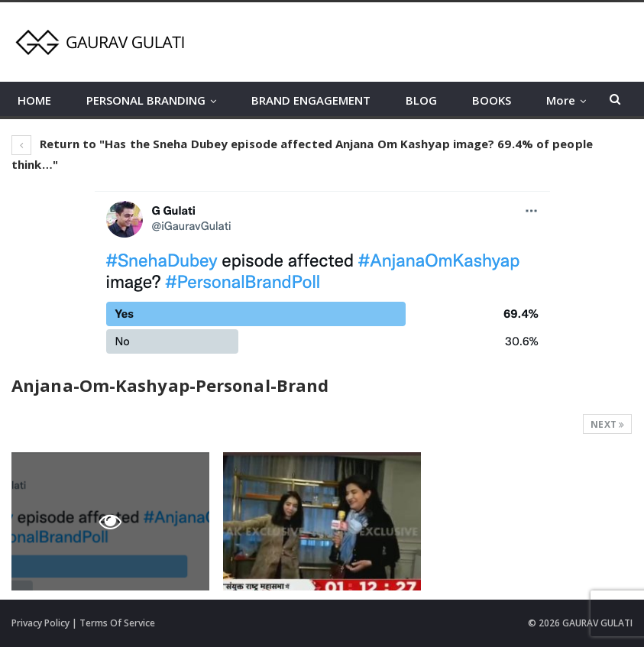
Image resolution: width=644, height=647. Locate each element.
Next (607, 424)
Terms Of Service (117, 623)
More (561, 100)
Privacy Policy (40, 623)
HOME (34, 100)
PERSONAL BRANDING (146, 100)
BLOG (421, 100)
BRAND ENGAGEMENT (311, 100)
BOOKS (492, 100)
